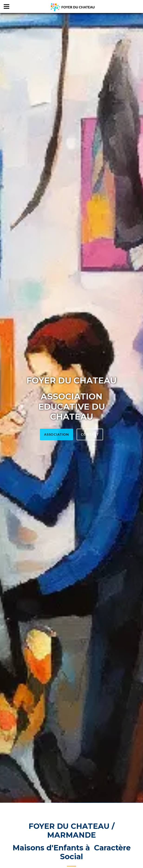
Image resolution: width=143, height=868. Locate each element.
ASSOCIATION (57, 434)
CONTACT (90, 434)
